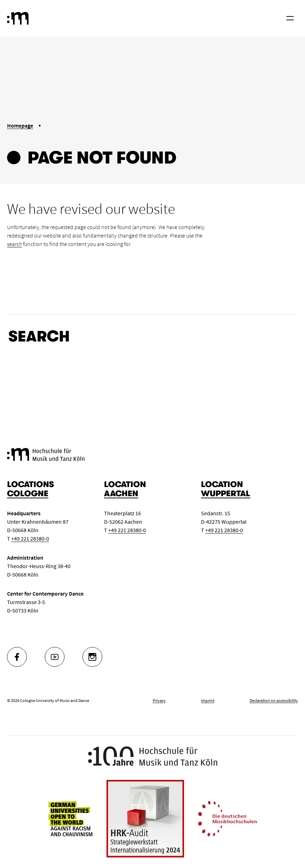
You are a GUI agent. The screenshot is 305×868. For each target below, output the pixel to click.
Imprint (208, 700)
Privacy (159, 700)
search (14, 244)
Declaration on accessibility (274, 700)
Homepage (20, 125)
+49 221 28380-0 (30, 538)
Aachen (121, 494)
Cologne (28, 494)
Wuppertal (226, 494)
